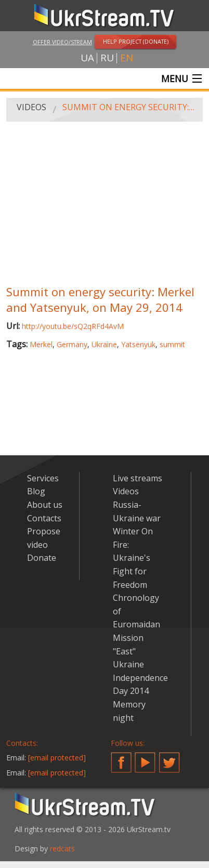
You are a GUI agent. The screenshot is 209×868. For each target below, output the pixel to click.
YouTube (145, 758)
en (127, 58)
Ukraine (104, 344)
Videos (31, 107)
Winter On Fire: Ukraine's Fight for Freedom (133, 558)
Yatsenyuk (138, 344)
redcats (62, 849)
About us (45, 505)
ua (87, 58)
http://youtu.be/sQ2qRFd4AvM (73, 326)
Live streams (138, 478)
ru (107, 58)
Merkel (41, 344)
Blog (36, 491)
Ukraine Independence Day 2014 (140, 678)
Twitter (169, 758)
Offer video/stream (62, 42)
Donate (42, 558)
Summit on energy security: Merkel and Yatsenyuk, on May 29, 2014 (129, 107)
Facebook (121, 758)
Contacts (44, 518)
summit (172, 344)
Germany (72, 344)
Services (43, 478)
